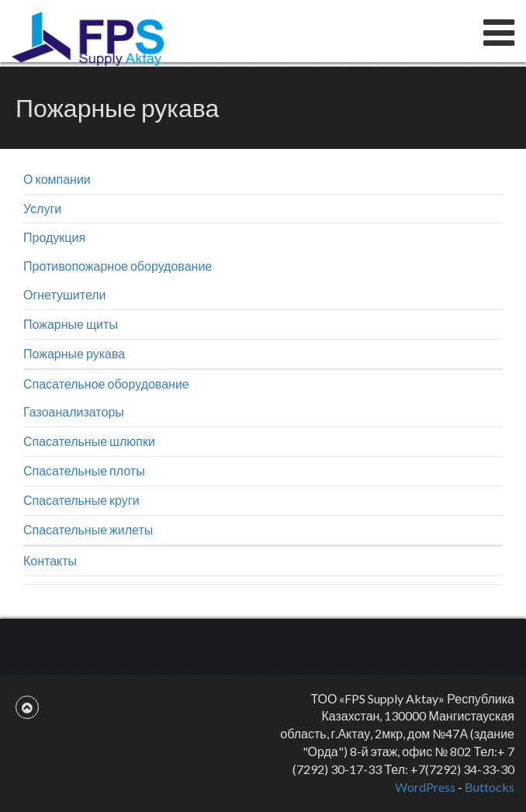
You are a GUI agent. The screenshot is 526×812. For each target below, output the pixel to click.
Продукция (54, 237)
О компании (57, 179)
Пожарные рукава (74, 353)
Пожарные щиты (71, 324)
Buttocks (490, 787)
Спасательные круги (81, 500)
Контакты (50, 560)
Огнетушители (65, 294)
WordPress (425, 787)
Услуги (42, 208)
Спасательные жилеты (88, 529)
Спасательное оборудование (106, 384)
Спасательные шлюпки (89, 441)
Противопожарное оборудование (118, 266)
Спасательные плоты (84, 470)
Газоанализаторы (74, 411)
